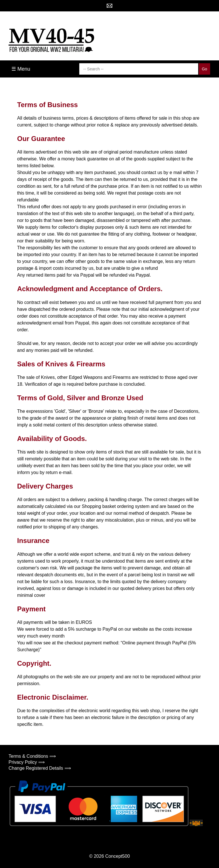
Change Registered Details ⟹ (40, 768)
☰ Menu (21, 69)
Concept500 (117, 856)
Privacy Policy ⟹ (27, 762)
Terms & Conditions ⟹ (32, 756)
